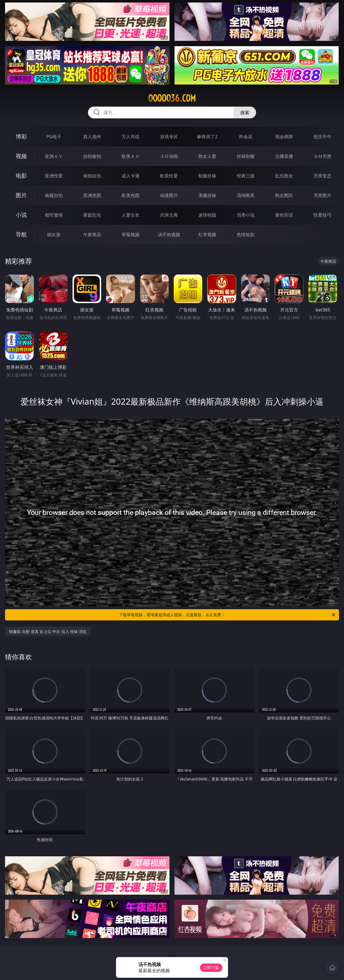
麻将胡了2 (207, 137)
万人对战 (131, 137)
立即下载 (211, 968)
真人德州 (92, 137)
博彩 (21, 136)
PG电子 (54, 137)
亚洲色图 (92, 195)
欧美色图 (131, 195)
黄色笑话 (284, 215)
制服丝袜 (207, 176)
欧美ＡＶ (131, 156)
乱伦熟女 (284, 176)
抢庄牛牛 (322, 137)
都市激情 (54, 215)
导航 (21, 234)
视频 (21, 156)
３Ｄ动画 (169, 156)
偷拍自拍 (92, 176)
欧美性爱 (169, 176)
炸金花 (246, 137)
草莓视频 (131, 235)
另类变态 (322, 176)
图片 (21, 195)
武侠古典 (169, 215)
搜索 (245, 112)
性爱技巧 (322, 215)
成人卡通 (131, 176)
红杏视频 (207, 235)
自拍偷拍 (92, 156)
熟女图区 (284, 195)
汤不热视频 (169, 235)
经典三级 (246, 176)
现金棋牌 (284, 137)
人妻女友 (131, 215)
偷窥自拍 (54, 195)
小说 (21, 215)
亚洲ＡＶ (54, 156)
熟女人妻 (207, 156)
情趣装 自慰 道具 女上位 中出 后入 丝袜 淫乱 (48, 631)
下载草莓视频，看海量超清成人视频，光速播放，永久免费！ (228, 615)
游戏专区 (169, 137)
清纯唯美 (246, 195)
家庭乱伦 (92, 215)
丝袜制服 (246, 156)
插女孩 (54, 235)
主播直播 (284, 156)
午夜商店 (92, 235)
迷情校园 (207, 215)
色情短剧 (246, 235)
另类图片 (322, 195)
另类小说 (246, 215)
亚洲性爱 (54, 176)
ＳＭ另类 (322, 156)
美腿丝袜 (207, 195)
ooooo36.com (172, 98)
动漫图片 (169, 195)
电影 (21, 176)
